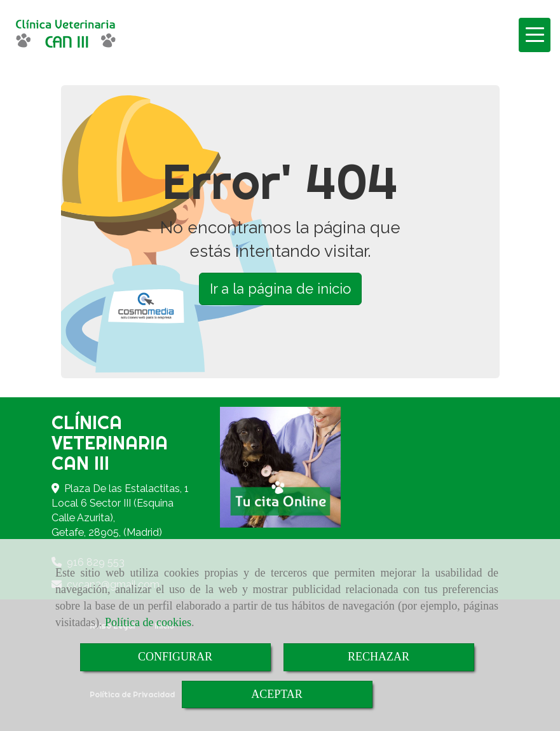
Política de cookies (148, 622)
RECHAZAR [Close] (379, 657)
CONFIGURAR (175, 657)
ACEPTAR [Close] (277, 694)
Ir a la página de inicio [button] (280, 289)
